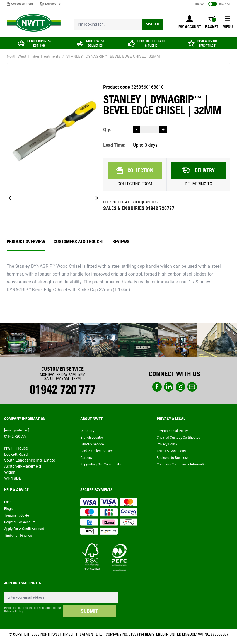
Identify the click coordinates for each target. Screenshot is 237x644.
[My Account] (190, 23)
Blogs (8, 509)
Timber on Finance (18, 536)
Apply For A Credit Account (24, 529)
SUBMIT (89, 611)
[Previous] (10, 198)
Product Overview (26, 242)
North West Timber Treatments (33, 56)
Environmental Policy (172, 431)
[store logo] (34, 23)
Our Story (87, 431)
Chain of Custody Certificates (178, 438)
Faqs (8, 502)
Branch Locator (92, 438)
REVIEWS (121, 242)
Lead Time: (114, 145)
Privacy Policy (167, 444)
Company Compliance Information (182, 464)
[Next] (96, 198)
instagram (180, 387)
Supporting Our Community (101, 464)
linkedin (169, 387)
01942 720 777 (62, 390)
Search (153, 24)
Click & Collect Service (97, 451)
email (192, 387)
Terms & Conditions (171, 451)
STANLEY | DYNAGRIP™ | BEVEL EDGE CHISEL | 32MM (113, 56)
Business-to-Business (173, 458)
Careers (86, 458)
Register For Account (20, 522)
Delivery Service (92, 444)
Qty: (107, 130)
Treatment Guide (17, 515)
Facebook (157, 387)
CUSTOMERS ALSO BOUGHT (79, 242)
